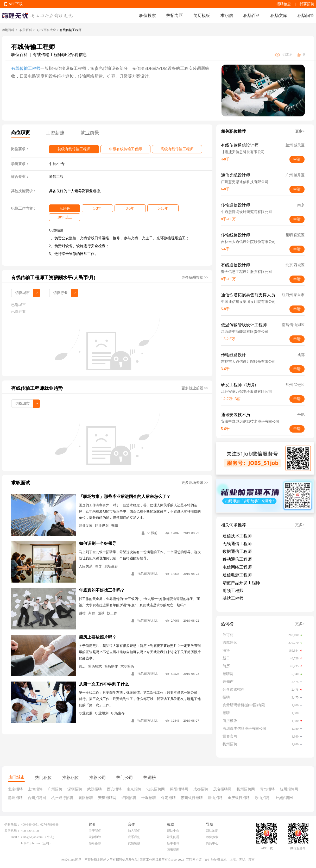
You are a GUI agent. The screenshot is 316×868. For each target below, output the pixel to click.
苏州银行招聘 (192, 798)
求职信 (227, 15)
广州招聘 (55, 789)
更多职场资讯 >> (195, 483)
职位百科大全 (47, 30)
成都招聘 (201, 789)
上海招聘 (35, 789)
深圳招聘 (75, 789)
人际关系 (86, 566)
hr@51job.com (30, 843)
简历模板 (202, 15)
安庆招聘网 (107, 798)
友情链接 (134, 843)
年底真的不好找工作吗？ (102, 590)
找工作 (112, 613)
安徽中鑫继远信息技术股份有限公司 (250, 421)
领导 (98, 566)
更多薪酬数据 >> (195, 277)
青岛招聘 (267, 789)
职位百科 (26, 30)
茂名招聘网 (222, 789)
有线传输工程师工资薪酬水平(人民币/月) (53, 278)
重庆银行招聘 (239, 798)
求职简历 (127, 666)
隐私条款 (95, 843)
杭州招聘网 (289, 789)
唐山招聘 (215, 798)
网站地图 (212, 831)
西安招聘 (114, 789)
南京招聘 (134, 789)
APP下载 (16, 4)
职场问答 (306, 15)
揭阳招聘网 (179, 789)
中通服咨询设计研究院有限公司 (247, 212)
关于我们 (95, 831)
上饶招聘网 (284, 798)
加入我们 (134, 831)
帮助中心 (173, 831)
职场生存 (111, 566)
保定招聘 (168, 798)
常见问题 (173, 837)
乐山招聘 (262, 798)
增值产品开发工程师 (241, 583)
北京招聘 (15, 789)
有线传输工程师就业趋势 (37, 388)
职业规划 (102, 526)
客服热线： (12, 831)
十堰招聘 (149, 798)
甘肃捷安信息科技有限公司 (243, 152)
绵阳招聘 (129, 798)
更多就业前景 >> (195, 388)
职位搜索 (148, 15)
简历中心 (212, 843)
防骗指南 (173, 850)
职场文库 (279, 15)
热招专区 (175, 15)
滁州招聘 (15, 798)
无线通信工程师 (237, 544)
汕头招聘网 (156, 789)
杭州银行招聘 (62, 798)
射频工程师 (233, 591)
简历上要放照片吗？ (98, 637)
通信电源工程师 (237, 575)
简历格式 (95, 666)
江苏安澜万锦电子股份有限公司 (247, 392)
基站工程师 (233, 598)
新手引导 (173, 843)
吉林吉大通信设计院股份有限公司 (248, 242)
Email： (15, 837)
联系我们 (134, 837)
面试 (101, 613)
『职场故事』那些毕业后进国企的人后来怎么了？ (125, 497)
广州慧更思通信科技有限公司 (245, 182)
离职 (92, 613)
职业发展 (86, 526)
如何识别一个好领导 (98, 543)
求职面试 (21, 483)
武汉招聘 (94, 789)
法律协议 (95, 837)
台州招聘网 (37, 798)
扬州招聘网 (246, 789)
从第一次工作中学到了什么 (104, 684)
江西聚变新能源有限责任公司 (245, 332)
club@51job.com (32, 837)
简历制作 (111, 666)
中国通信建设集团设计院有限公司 (248, 302)
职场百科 (252, 15)
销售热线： (12, 825)
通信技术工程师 (237, 536)
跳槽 (82, 613)
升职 (115, 526)
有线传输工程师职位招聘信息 (60, 55)
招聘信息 (284, 4)
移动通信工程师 (237, 559)
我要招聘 (307, 4)
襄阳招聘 (86, 798)
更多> (300, 131)
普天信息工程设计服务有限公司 (247, 272)
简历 (82, 666)
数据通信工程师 (237, 551)
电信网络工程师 (237, 567)
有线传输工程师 (26, 68)
